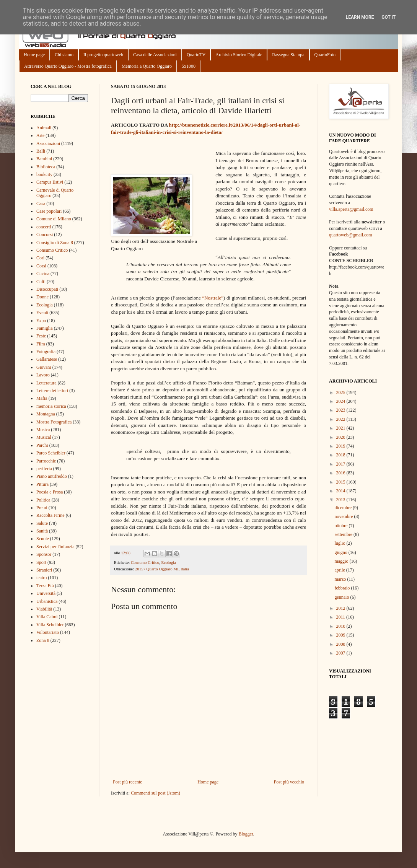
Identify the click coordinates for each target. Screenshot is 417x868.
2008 (341, 644)
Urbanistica (47, 601)
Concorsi (45, 235)
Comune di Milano (54, 219)
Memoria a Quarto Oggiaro (147, 66)
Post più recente (128, 782)
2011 (341, 617)
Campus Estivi (50, 182)
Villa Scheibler (50, 625)
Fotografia (46, 352)
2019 (341, 446)
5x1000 (189, 66)
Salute (42, 523)
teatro (42, 578)
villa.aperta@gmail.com (351, 209)
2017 (341, 464)
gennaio (342, 597)
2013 (341, 500)
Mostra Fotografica (54, 422)
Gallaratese (47, 359)
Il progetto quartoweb (103, 55)
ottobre (341, 526)
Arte (40, 135)
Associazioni (48, 143)
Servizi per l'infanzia (55, 547)
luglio (340, 543)
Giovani (44, 367)
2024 (341, 401)
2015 (341, 482)
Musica (43, 430)
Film (41, 344)
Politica (43, 500)
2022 (341, 419)
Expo (41, 321)
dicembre (344, 508)
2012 (341, 608)
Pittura (42, 484)
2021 (341, 428)
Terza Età (45, 586)
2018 (341, 455)
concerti (44, 227)
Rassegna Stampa (288, 55)
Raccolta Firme (50, 515)
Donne (42, 297)
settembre (344, 534)
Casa (41, 204)
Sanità (42, 531)
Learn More (360, 17)
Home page (34, 55)
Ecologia (169, 562)
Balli (41, 151)
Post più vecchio (289, 782)
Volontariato (48, 632)
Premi (42, 508)
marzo (341, 579)
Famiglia (45, 328)
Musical (44, 437)
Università (46, 593)
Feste (41, 336)
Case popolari (49, 211)
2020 (341, 437)
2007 (341, 653)
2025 (341, 392)
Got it (388, 17)
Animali (44, 128)
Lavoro (43, 375)
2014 (341, 491)
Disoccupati (47, 289)
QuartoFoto (325, 55)
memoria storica (51, 406)
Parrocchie (46, 461)
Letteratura (46, 383)
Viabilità (44, 609)
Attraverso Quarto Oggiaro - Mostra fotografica (68, 66)
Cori (40, 258)
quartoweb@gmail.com (351, 235)
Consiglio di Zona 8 (55, 243)
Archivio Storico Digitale (239, 55)
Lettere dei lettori (52, 391)
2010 (341, 626)
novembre (344, 516)
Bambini (44, 159)
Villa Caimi (47, 617)
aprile (340, 570)
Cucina (43, 274)
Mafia (42, 398)
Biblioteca (46, 167)
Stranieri (44, 570)
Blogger (246, 834)
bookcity (44, 174)
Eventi (42, 313)
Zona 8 (43, 640)
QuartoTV (196, 55)
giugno (341, 552)
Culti (41, 282)
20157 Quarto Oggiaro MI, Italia (162, 569)
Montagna (46, 414)
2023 (341, 410)
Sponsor (44, 554)
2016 (341, 473)
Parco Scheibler (51, 453)
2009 (341, 635)
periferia (44, 469)
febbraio (343, 588)
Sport (41, 562)
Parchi (42, 445)
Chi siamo (64, 55)
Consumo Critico (145, 562)
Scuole (43, 539)
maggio (342, 561)
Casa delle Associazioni (155, 55)
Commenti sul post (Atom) (156, 793)
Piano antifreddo (52, 476)
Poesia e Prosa (50, 492)
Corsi (41, 266)
